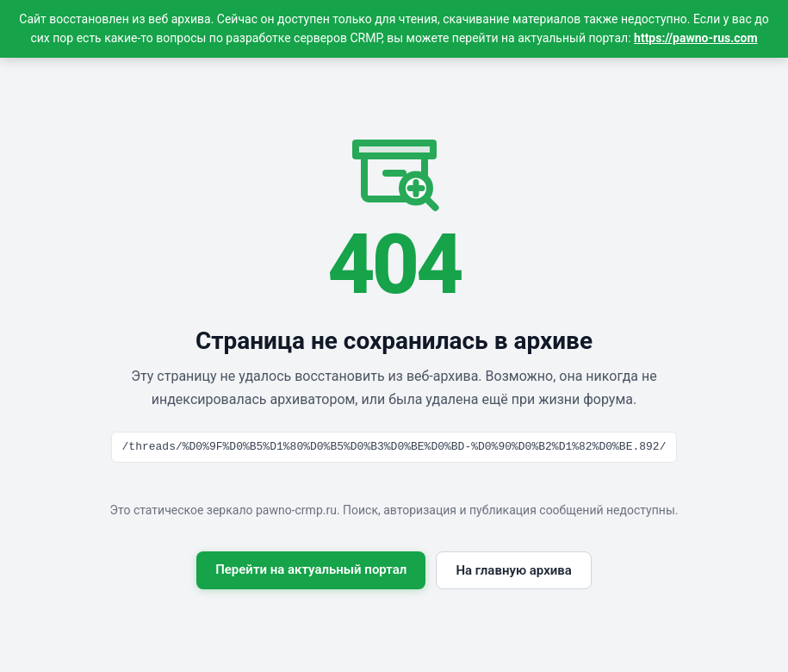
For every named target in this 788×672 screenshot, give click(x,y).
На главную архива (513, 570)
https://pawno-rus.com (696, 38)
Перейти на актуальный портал (311, 569)
